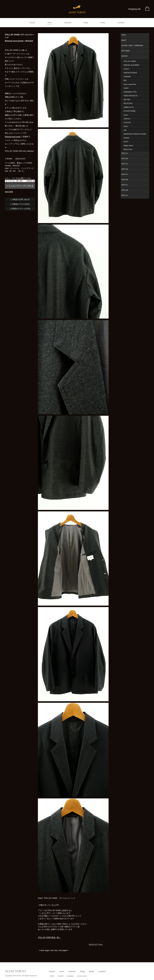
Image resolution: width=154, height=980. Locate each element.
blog (86, 23)
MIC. (125, 80)
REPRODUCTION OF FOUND (135, 134)
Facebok (60, 976)
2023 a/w (125, 179)
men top (54, 950)
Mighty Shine (128, 146)
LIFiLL (126, 126)
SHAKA (126, 138)
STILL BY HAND (130, 61)
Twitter (52, 976)
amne (126, 115)
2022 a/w (125, 190)
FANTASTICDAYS (130, 73)
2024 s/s (125, 174)
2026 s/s (125, 153)
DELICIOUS (128, 103)
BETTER (127, 100)
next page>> (64, 950)
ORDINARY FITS (130, 92)
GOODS (124, 56)
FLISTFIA (127, 123)
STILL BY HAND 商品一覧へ (49, 937)
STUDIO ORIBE (130, 111)
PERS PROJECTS (131, 96)
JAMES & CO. (129, 107)
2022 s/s (125, 195)
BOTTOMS (125, 51)
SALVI (126, 142)
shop (103, 23)
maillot (126, 88)
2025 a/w (125, 158)
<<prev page (44, 950)
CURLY (126, 69)
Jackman (127, 119)
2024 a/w (125, 169)
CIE (125, 130)
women (68, 23)
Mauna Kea (128, 149)
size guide (9, 192)
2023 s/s (125, 185)
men (50, 23)
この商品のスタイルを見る (20, 209)
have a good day (130, 84)
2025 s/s (125, 164)
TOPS (124, 35)
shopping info (135, 9)
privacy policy (82, 976)
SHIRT (124, 40)
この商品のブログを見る (20, 204)
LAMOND (127, 77)
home (32, 23)
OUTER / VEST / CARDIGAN (132, 46)
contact (121, 23)
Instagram (70, 976)
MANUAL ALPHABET (132, 65)
